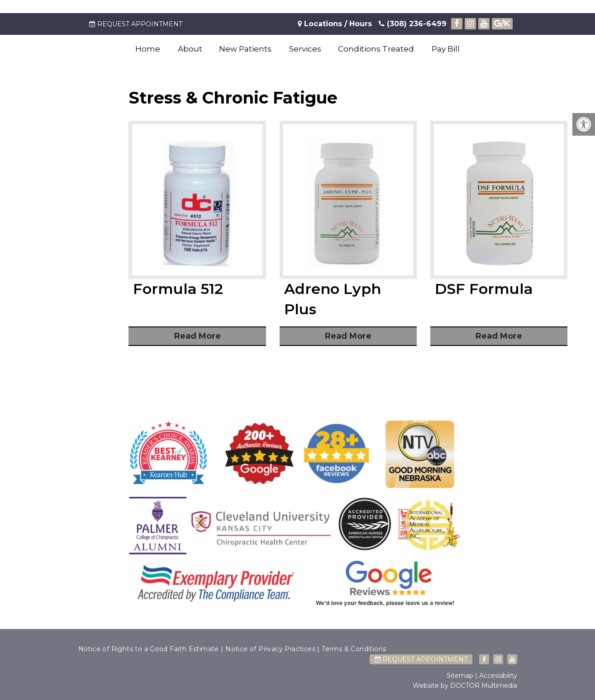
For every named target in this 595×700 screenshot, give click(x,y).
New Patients (245, 49)
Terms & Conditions (354, 649)
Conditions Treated (376, 49)
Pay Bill (446, 49)
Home (148, 49)
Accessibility (498, 676)
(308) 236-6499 (413, 24)
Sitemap (460, 676)
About (190, 49)
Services (305, 49)
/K (502, 24)
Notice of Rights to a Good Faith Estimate (149, 649)
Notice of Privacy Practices (270, 649)
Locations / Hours (338, 24)
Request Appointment (136, 24)
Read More (198, 336)
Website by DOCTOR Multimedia (465, 686)
